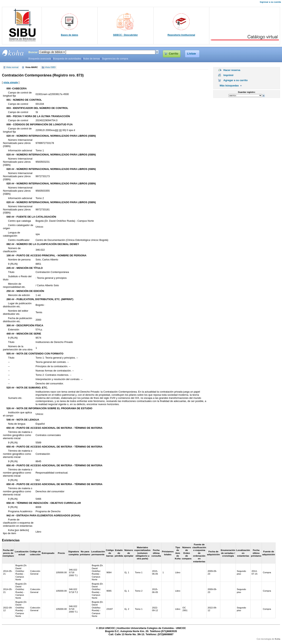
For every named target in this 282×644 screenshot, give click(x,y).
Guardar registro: (247, 92)
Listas (191, 54)
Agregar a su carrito (236, 80)
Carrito (174, 54)
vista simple (11, 82)
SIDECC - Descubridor (125, 35)
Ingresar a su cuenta (270, 2)
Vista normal (12, 67)
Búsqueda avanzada (40, 59)
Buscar (33, 52)
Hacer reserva (232, 70)
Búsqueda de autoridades (67, 59)
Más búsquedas (229, 86)
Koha (277, 639)
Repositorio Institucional (181, 35)
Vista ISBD (50, 67)
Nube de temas (92, 59)
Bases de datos (70, 35)
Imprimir (229, 75)
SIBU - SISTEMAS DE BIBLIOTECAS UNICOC (13, 53)
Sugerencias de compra (115, 59)
